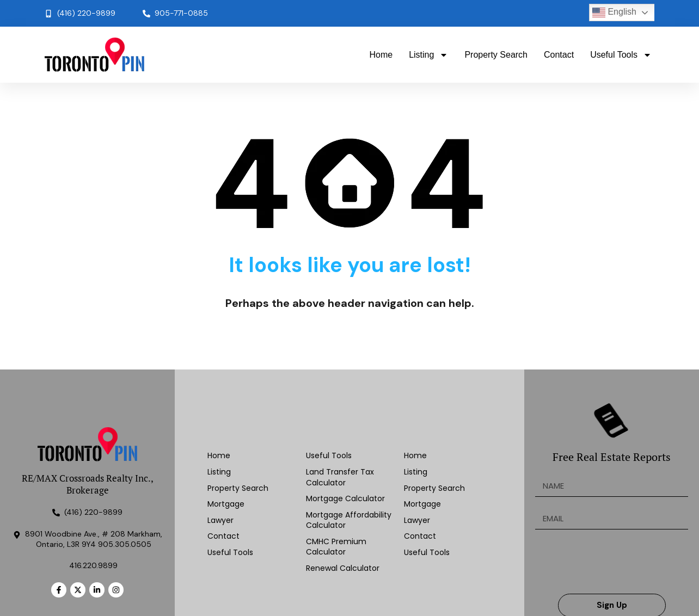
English (614, 13)
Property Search (496, 55)
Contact (559, 55)
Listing (428, 55)
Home (381, 55)
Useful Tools (621, 55)
